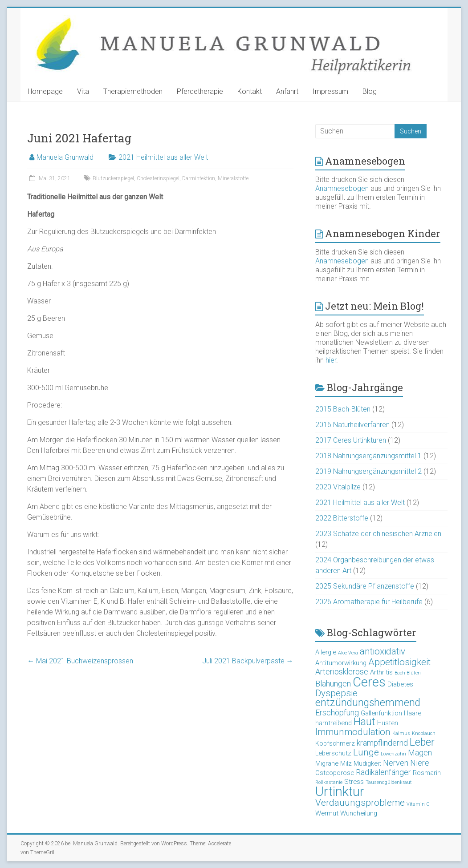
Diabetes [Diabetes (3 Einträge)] (400, 684)
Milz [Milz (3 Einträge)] (346, 763)
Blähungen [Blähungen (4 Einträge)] (333, 684)
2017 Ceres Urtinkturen (351, 440)
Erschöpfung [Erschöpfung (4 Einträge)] (337, 713)
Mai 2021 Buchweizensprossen (80, 661)
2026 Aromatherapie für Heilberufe (369, 602)
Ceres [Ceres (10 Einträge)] (369, 682)
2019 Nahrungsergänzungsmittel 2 (368, 471)
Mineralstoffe (233, 178)
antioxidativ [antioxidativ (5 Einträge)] (383, 651)
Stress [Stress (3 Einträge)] (354, 782)
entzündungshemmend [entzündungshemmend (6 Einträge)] (368, 703)
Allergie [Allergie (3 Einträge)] (326, 652)
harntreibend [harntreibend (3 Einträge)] (334, 723)
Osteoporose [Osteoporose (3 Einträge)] (335, 773)
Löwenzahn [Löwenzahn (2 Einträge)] (393, 754)
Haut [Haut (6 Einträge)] (364, 722)
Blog (370, 91)
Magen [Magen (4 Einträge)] (420, 753)
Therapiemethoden (133, 91)
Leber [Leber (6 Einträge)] (422, 742)
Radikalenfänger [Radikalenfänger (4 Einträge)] (383, 772)
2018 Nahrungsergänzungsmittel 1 (368, 456)
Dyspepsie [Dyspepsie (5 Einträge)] (336, 693)
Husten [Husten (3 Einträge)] (388, 723)
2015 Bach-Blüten (343, 409)
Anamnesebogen (342, 188)
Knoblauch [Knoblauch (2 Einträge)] (424, 733)
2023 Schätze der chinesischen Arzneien (378, 534)
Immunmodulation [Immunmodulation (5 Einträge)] (353, 732)
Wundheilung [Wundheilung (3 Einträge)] (359, 813)
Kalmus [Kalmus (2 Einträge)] (401, 733)
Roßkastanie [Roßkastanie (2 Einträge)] (329, 782)
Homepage (45, 91)
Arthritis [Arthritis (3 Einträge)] (381, 672)
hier (331, 360)
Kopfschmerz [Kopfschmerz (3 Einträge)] (335, 743)
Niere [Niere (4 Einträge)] (420, 763)
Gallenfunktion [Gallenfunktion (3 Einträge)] (381, 713)
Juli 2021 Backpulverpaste (248, 661)
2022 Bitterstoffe (342, 518)
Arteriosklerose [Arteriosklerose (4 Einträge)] (342, 672)
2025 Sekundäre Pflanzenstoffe (365, 586)
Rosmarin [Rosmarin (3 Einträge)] (427, 773)
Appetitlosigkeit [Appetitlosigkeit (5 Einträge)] (399, 662)
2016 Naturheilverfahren (352, 425)
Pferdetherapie (200, 91)
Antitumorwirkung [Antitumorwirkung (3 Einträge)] (341, 663)
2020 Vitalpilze (338, 487)
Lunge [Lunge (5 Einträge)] (366, 752)
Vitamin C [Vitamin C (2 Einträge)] (418, 804)
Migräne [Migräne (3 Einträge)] (327, 763)
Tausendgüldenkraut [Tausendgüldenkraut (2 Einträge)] (389, 782)
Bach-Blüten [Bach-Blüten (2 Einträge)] (408, 673)
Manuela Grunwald (65, 157)
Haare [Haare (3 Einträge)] (413, 713)
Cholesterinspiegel (158, 178)
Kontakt (250, 91)
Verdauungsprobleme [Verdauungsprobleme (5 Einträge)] (360, 803)
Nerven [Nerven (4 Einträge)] (396, 763)
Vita (83, 91)
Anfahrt (287, 91)
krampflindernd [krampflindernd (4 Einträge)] (382, 743)
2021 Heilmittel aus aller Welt (163, 157)
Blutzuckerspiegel (113, 178)
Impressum (330, 91)
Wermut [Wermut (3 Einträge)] (327, 813)
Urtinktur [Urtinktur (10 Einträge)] (340, 791)
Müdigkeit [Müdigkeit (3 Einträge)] (367, 763)
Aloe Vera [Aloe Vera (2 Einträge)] (348, 653)
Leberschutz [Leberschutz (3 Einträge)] (333, 753)
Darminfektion (199, 178)
